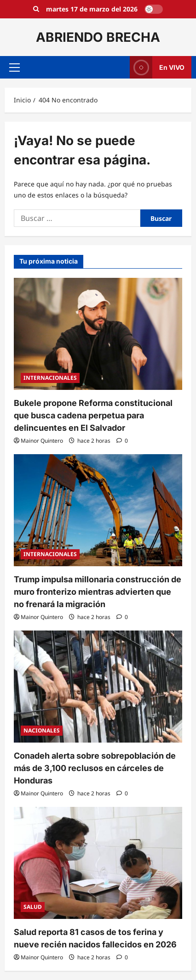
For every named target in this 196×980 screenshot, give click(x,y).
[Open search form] (36, 9)
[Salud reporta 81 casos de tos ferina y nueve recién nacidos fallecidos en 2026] (98, 863)
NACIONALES (42, 730)
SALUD (33, 907)
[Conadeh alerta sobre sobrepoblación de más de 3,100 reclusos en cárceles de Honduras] (98, 687)
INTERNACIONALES (50, 378)
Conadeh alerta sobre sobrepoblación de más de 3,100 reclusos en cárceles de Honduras (95, 768)
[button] (14, 68)
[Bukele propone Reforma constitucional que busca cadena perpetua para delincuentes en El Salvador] (98, 334)
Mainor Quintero (42, 441)
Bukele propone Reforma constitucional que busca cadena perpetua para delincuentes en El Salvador (93, 415)
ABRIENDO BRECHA (98, 37)
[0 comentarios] (122, 441)
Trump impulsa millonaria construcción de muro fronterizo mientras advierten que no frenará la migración (98, 592)
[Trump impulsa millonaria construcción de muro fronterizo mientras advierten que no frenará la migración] (98, 510)
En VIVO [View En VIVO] (157, 67)
